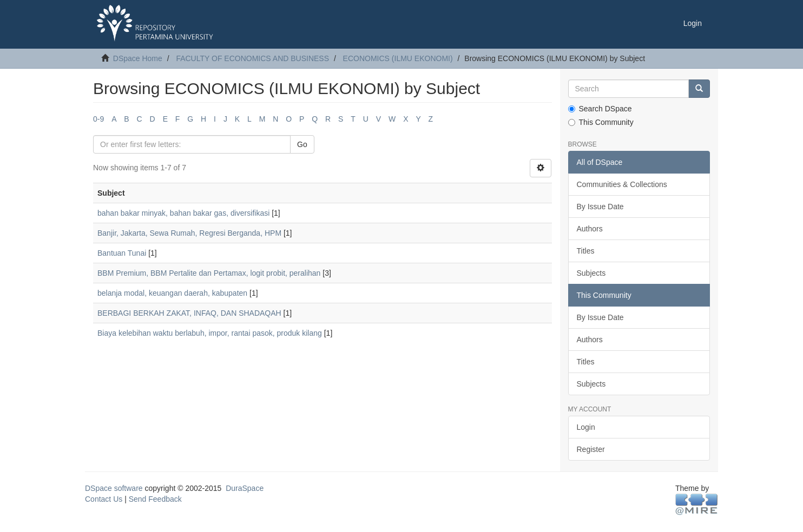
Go (302, 144)
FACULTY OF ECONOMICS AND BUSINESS (252, 58)
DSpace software (114, 488)
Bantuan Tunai (122, 253)
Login (586, 427)
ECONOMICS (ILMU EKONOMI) (398, 58)
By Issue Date (600, 207)
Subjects (591, 273)
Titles (586, 251)
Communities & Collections (622, 184)
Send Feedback (155, 499)
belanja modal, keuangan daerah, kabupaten (172, 293)
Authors (590, 229)
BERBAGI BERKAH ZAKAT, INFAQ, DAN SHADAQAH (189, 313)
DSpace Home (138, 58)
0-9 (98, 119)
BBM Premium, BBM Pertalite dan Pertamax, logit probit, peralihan (209, 273)
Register (591, 449)
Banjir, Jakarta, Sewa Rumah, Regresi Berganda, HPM (189, 233)
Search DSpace (600, 109)
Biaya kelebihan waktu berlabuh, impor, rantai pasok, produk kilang (210, 333)
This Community (601, 122)
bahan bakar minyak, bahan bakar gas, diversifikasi (183, 213)
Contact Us (104, 499)
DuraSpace (245, 488)
